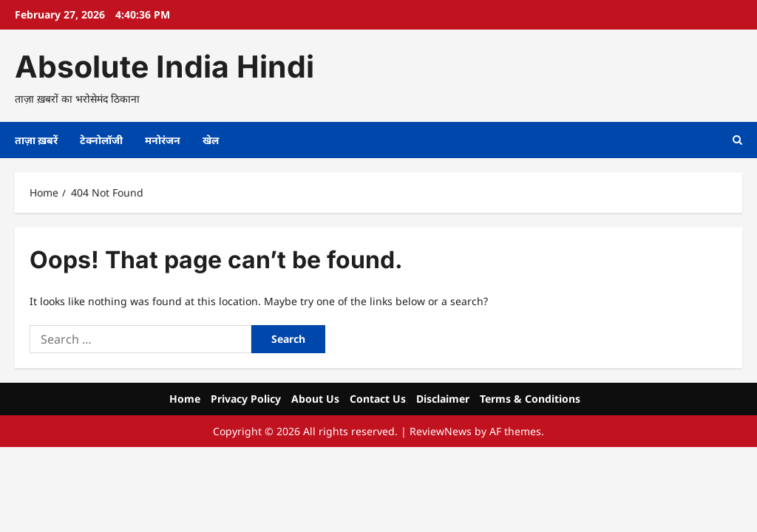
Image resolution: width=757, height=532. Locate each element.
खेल (211, 140)
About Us (315, 399)
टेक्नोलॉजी (101, 140)
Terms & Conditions (530, 399)
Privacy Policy (246, 399)
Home (185, 399)
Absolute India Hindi (164, 66)
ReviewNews (441, 431)
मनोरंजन (163, 140)
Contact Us (378, 399)
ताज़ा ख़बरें (36, 140)
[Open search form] (737, 140)
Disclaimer (443, 399)
